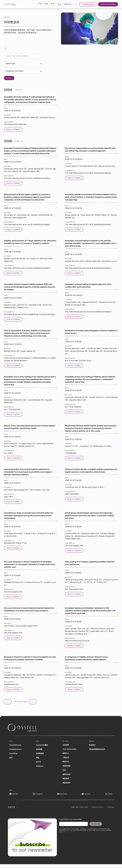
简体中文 (71, 4)
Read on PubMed (14, 129)
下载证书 (66, 759)
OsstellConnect (90, 4)
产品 (42, 4)
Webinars (40, 768)
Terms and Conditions (79, 810)
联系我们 (93, 747)
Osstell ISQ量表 (43, 747)
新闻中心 (66, 755)
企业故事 (66, 747)
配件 (11, 760)
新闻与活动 (67, 776)
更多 (63, 4)
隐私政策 (66, 780)
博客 (38, 760)
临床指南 (40, 751)
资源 (49, 4)
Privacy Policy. (69, 836)
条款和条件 (67, 785)
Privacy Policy (98, 810)
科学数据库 (40, 755)
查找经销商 (67, 768)
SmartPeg (14, 755)
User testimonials (70, 751)
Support (111, 810)
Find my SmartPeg (109, 4)
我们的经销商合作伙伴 (98, 751)
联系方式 (66, 764)
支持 (56, 4)
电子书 (39, 764)
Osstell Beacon (16, 747)
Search (9, 78)
